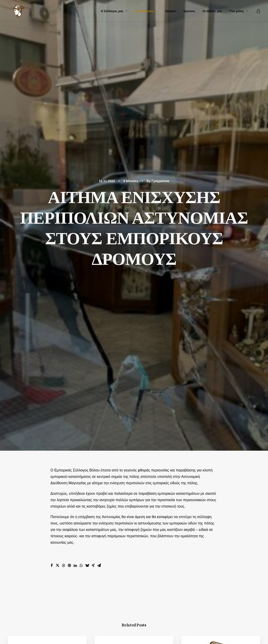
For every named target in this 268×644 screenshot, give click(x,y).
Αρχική (220, 522)
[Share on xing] (93, 256)
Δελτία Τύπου (153, 338)
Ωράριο (171, 11)
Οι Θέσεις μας (212, 11)
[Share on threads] (63, 256)
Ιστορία (221, 528)
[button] (47, 353)
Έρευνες (189, 11)
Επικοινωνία (225, 541)
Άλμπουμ (222, 534)
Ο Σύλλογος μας (114, 11)
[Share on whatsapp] (81, 256)
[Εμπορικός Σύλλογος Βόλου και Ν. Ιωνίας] (15, 11)
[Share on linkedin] (75, 256)
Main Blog (134, 468)
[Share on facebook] (52, 256)
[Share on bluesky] (87, 256)
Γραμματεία (160, 27)
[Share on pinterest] (69, 256)
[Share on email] (99, 256)
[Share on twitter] (58, 256)
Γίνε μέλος (239, 11)
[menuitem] (114, 11)
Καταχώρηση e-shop (231, 547)
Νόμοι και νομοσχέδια (60, 346)
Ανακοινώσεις (146, 11)
